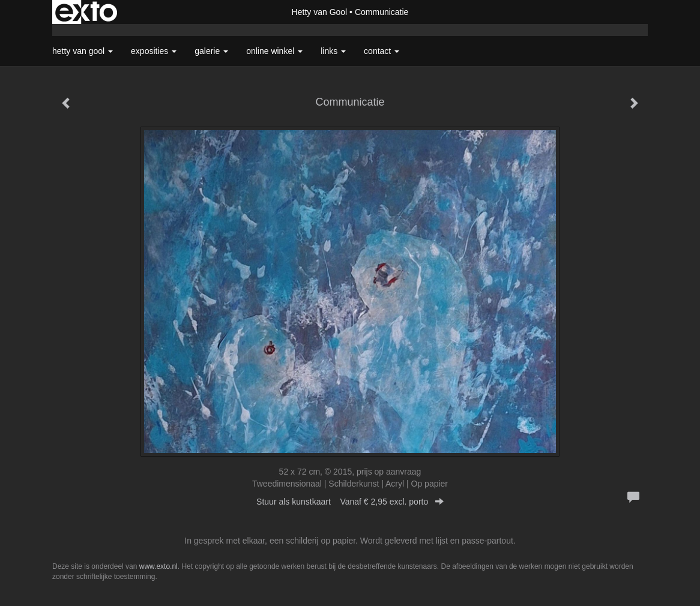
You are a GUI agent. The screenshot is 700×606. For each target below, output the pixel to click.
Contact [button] (382, 51)
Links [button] (333, 51)
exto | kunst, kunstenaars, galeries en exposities (86, 12)
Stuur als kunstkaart (350, 502)
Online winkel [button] (274, 51)
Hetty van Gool (320, 12)
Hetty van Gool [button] (83, 51)
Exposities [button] (154, 51)
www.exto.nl (158, 566)
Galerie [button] (211, 51)
